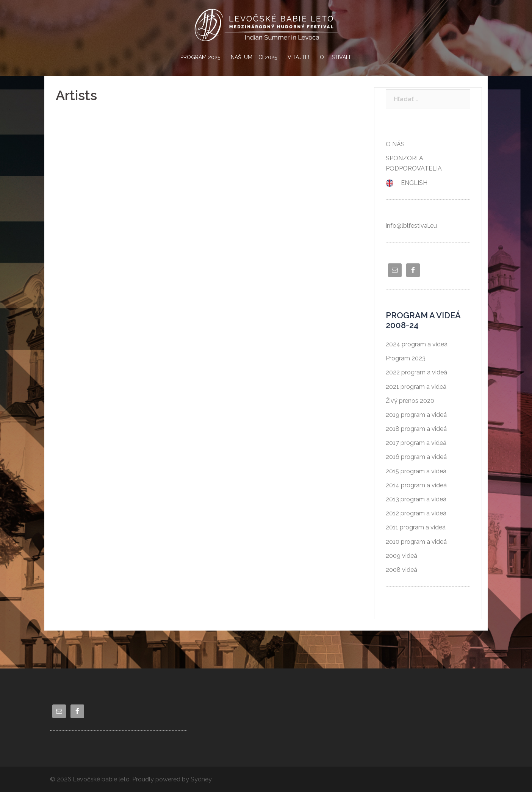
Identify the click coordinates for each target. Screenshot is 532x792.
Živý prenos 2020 (410, 401)
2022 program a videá (416, 372)
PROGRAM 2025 (200, 57)
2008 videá (401, 570)
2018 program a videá (416, 429)
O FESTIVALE (336, 57)
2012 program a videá (416, 513)
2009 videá (401, 556)
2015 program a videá (416, 471)
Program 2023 (406, 358)
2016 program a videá (416, 457)
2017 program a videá (416, 443)
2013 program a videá (416, 499)
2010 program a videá (416, 542)
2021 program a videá (416, 387)
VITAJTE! (298, 57)
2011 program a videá (416, 527)
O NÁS (395, 144)
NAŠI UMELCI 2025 (254, 57)
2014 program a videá (416, 485)
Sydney (201, 779)
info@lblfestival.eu (411, 226)
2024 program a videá (417, 344)
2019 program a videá (416, 415)
